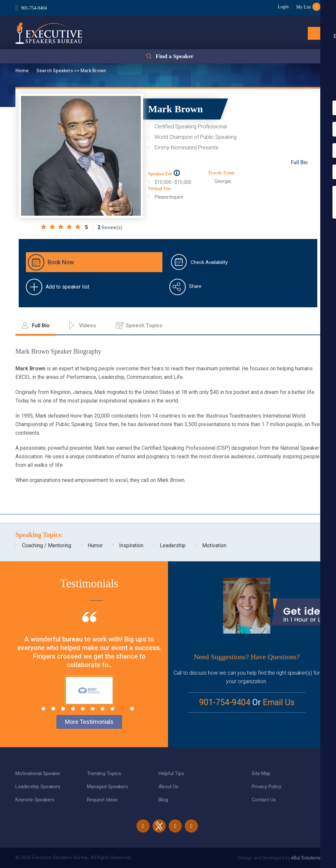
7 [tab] (103, 709)
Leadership (173, 545)
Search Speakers (55, 71)
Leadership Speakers (38, 787)
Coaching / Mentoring (47, 545)
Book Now (61, 262)
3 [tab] (63, 709)
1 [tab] (43, 709)
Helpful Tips (171, 773)
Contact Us (264, 800)
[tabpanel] (89, 667)
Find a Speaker (174, 56)
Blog (163, 800)
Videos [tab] (88, 325)
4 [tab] (73, 709)
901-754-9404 (34, 8)
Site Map (261, 773)
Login (282, 7)
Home (22, 71)
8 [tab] (112, 709)
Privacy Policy (266, 787)
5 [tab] (83, 709)
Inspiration (131, 545)
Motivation (214, 545)
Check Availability (209, 262)
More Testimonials (89, 722)
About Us (168, 787)
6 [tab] (93, 709)
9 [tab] (122, 709)
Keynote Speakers (35, 800)
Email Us (279, 702)
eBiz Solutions (306, 858)
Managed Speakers (107, 787)
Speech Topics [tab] (144, 325)
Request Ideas (102, 800)
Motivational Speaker (38, 773)
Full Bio (299, 162)
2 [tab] (53, 709)
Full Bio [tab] (41, 325)
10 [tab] (132, 709)
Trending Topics (104, 773)
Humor (95, 545)
